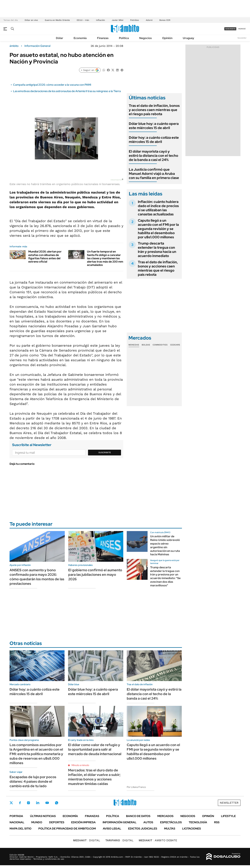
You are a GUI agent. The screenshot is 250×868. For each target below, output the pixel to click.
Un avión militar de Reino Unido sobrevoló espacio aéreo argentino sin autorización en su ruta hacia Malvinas (165, 545)
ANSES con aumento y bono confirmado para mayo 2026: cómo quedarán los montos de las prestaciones (37, 577)
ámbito (14, 46)
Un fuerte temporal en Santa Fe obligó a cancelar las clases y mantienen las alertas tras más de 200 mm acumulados (105, 258)
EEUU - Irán (83, 20)
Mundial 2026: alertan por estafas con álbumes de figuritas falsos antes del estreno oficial (45, 257)
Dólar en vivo (31, 20)
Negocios (145, 38)
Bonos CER (165, 20)
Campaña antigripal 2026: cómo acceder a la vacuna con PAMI (52, 85)
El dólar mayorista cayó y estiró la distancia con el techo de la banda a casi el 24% (153, 156)
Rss (217, 822)
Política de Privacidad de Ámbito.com (67, 829)
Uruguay (188, 38)
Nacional (17, 822)
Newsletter (242, 38)
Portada (16, 816)
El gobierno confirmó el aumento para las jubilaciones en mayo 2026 (95, 575)
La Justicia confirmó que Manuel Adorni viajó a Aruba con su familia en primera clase (154, 174)
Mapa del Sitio (20, 829)
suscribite (230, 29)
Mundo (37, 822)
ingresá (242, 29)
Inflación (100, 20)
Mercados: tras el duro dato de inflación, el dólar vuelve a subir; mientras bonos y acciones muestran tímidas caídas (94, 777)
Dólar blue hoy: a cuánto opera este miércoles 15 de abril (154, 126)
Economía (80, 38)
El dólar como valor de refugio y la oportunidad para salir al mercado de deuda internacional (95, 749)
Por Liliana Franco (136, 787)
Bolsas (146, 345)
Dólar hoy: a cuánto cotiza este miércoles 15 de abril (154, 140)
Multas (170, 829)
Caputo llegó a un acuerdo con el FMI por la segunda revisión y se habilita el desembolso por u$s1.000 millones (158, 229)
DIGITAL (87, 840)
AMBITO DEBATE (158, 840)
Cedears (175, 345)
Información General (37, 46)
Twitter (11, 803)
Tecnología (198, 822)
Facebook (20, 803)
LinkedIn (38, 803)
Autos (148, 822)
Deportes (57, 822)
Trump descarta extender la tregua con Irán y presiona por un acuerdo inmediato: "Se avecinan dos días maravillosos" (165, 576)
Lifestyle (228, 816)
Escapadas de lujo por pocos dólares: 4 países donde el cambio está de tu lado (33, 781)
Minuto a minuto (80, 765)
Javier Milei (118, 20)
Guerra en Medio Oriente (57, 20)
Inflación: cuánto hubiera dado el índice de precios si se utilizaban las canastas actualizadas (158, 208)
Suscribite (105, 452)
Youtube (47, 803)
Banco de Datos (138, 816)
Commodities (160, 345)
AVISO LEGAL (112, 829)
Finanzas (103, 38)
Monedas (134, 345)
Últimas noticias (43, 816)
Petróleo (135, 20)
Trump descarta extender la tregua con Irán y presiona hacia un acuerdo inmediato (157, 250)
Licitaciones (191, 829)
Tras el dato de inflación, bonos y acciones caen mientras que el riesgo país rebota (154, 110)
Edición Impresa (83, 822)
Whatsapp (57, 803)
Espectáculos (171, 822)
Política (124, 38)
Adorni (149, 20)
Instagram (28, 803)
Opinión (167, 38)
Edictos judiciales (143, 829)
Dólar (60, 38)
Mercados (165, 816)
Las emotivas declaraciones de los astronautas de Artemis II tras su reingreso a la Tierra (67, 91)
